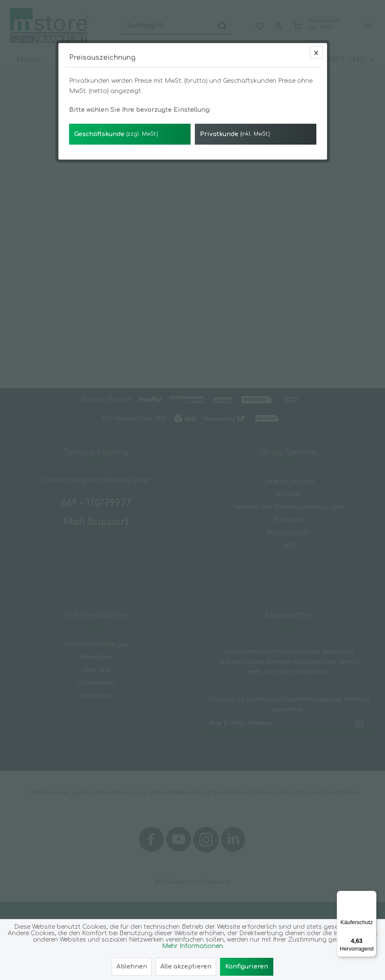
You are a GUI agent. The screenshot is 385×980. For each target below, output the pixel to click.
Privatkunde (235, 193)
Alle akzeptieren (186, 967)
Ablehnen (132, 967)
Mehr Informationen (192, 946)
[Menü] (371, 896)
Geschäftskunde (116, 193)
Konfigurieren (247, 967)
